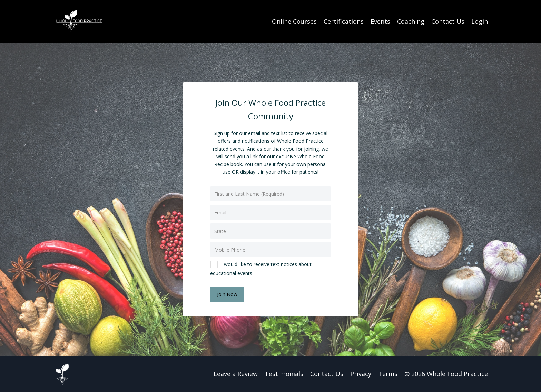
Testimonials (284, 374)
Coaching (411, 21)
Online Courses (294, 21)
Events (380, 21)
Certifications (344, 21)
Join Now (227, 294)
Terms (388, 374)
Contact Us (448, 21)
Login (480, 21)
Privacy (361, 374)
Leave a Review (236, 374)
